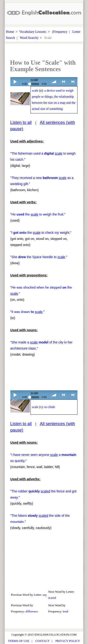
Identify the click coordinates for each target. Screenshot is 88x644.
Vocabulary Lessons (33, 32)
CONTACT (42, 641)
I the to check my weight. (41, 233)
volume (54, 82)
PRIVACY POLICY (68, 641)
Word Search (28, 38)
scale (35, 91)
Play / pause (15, 82)
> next (73, 82)
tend (65, 611)
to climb (50, 407)
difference (32, 611)
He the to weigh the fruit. (38, 214)
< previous (63, 82)
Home (10, 32)
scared (52, 598)
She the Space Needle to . (39, 257)
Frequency (60, 32)
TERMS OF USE (19, 641)
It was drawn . (27, 312)
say (45, 595)
